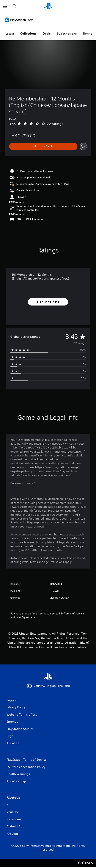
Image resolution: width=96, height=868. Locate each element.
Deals (47, 33)
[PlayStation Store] (20, 20)
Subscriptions (67, 33)
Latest (10, 33)
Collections (28, 33)
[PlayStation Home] (48, 6)
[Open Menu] (5, 6)
